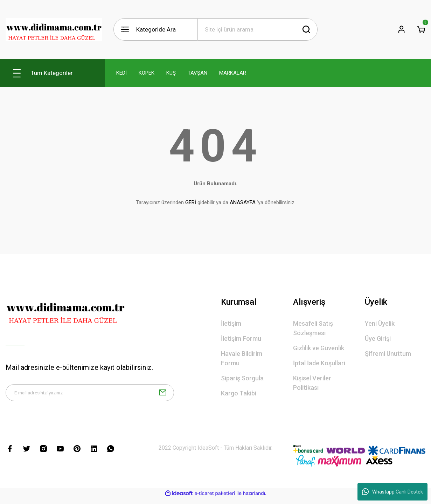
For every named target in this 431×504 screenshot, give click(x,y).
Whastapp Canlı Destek (392, 492)
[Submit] (163, 395)
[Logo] (54, 30)
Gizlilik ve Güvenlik (319, 348)
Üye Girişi (378, 339)
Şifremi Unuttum (388, 354)
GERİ (191, 202)
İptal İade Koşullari (319, 363)
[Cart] (421, 29)
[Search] (258, 29)
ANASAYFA (243, 202)
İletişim (231, 323)
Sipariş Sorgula (242, 378)
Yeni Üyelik (380, 323)
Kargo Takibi (239, 393)
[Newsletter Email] (90, 395)
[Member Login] (402, 29)
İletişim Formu (241, 339)
